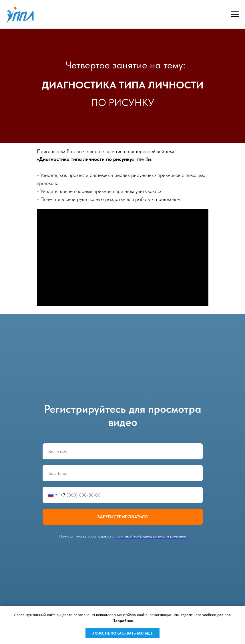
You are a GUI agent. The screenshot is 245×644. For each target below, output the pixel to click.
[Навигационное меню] (235, 14)
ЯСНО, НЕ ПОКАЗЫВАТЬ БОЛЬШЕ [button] (122, 633)
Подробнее (123, 621)
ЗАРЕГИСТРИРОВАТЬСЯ (122, 517)
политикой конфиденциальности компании (151, 536)
